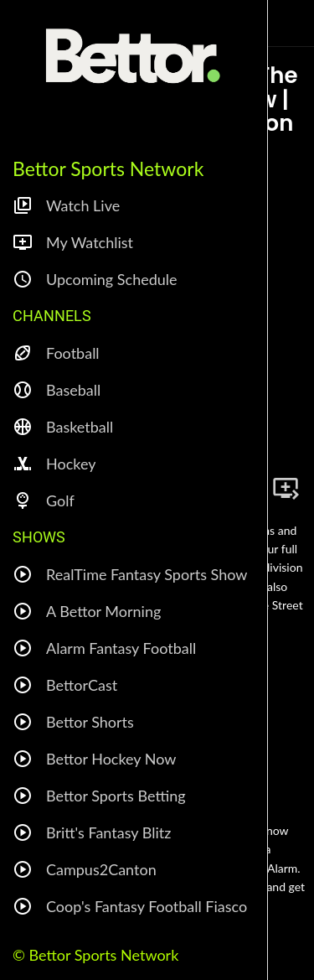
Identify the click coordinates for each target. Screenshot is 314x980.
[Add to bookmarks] (286, 488)
